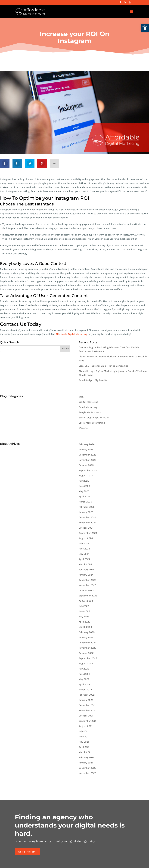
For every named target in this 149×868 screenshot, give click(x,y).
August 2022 (86, 663)
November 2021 (87, 710)
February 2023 (87, 632)
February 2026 (87, 444)
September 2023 (88, 596)
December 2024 (87, 517)
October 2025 (86, 465)
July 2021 (84, 731)
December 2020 (87, 768)
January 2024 (86, 575)
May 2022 (84, 679)
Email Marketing (88, 407)
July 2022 (84, 669)
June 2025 (84, 486)
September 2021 (88, 721)
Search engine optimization (94, 418)
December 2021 (87, 705)
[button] (145, 28)
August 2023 (86, 601)
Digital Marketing (88, 402)
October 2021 (86, 716)
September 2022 (88, 658)
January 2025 (86, 512)
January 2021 (86, 763)
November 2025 (87, 460)
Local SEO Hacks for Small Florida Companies (103, 366)
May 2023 (84, 617)
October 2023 (86, 590)
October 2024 (86, 528)
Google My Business (90, 412)
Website (83, 428)
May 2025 (84, 491)
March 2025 (85, 502)
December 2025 (87, 455)
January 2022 (86, 700)
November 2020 (87, 773)
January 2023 (86, 637)
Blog (81, 397)
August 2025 (86, 476)
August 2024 (86, 538)
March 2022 (85, 690)
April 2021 (84, 747)
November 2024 (87, 523)
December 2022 (87, 643)
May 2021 (84, 742)
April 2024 (84, 559)
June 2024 (84, 549)
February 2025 (87, 507)
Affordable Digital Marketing (71, 334)
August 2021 (85, 726)
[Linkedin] (130, 3)
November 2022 (87, 648)
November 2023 (87, 585)
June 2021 (84, 737)
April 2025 (84, 496)
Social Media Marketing (92, 423)
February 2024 (87, 570)
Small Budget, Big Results (93, 380)
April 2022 (84, 684)
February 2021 (86, 757)
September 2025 (88, 470)
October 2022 (86, 653)
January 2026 (86, 449)
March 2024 (85, 564)
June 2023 (84, 611)
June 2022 (84, 674)
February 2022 (87, 695)
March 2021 (85, 752)
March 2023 (85, 627)
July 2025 (84, 481)
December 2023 (87, 580)
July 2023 (84, 606)
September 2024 (88, 533)
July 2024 (84, 543)
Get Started (49, 843)
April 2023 (84, 622)
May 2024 (84, 554)
